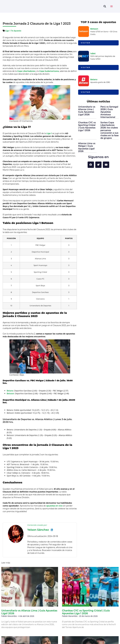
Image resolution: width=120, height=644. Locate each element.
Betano (10, 391)
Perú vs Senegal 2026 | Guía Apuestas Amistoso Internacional (109, 112)
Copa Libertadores (26, 71)
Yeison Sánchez (38, 530)
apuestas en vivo (54, 506)
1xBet (93, 53)
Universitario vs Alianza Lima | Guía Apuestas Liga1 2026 (87, 111)
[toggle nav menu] (111, 6)
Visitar (86, 43)
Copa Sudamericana (49, 71)
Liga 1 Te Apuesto (13, 31)
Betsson (10, 393)
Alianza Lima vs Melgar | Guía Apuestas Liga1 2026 (87, 147)
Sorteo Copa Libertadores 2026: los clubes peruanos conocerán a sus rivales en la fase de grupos (110, 130)
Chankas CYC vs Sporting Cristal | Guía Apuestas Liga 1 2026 (87, 126)
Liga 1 (49, 133)
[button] (105, 6)
